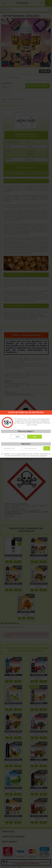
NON (18, 437)
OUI (35, 437)
